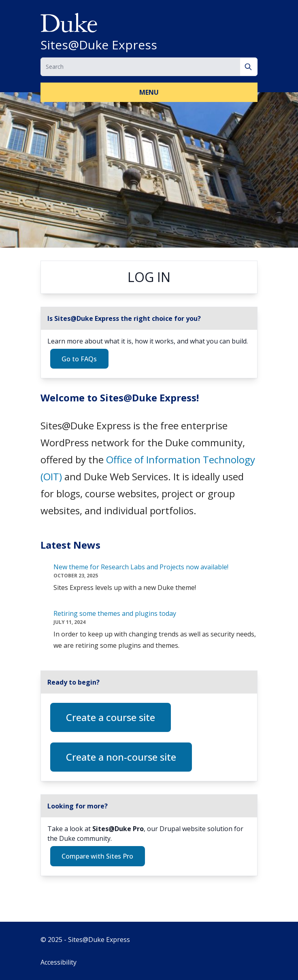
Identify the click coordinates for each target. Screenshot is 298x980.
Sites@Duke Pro (118, 829)
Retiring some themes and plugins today (115, 613)
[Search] (249, 67)
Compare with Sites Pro (97, 856)
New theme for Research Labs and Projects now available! (141, 567)
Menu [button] (149, 92)
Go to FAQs (79, 359)
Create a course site (111, 717)
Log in (149, 277)
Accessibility (59, 962)
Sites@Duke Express (99, 45)
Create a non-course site (121, 757)
